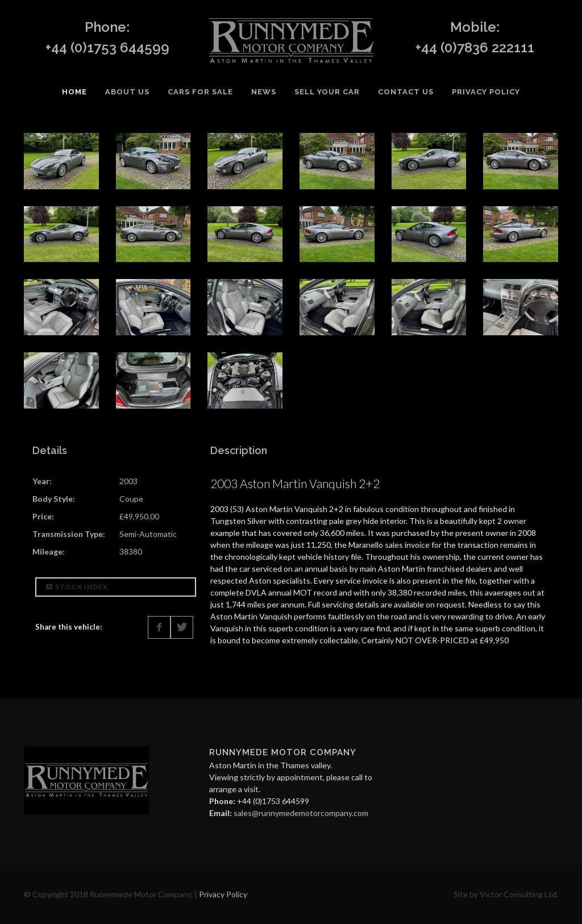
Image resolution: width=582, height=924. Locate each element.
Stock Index (77, 587)
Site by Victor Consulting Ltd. (506, 894)
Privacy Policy (223, 894)
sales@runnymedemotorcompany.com (301, 813)
